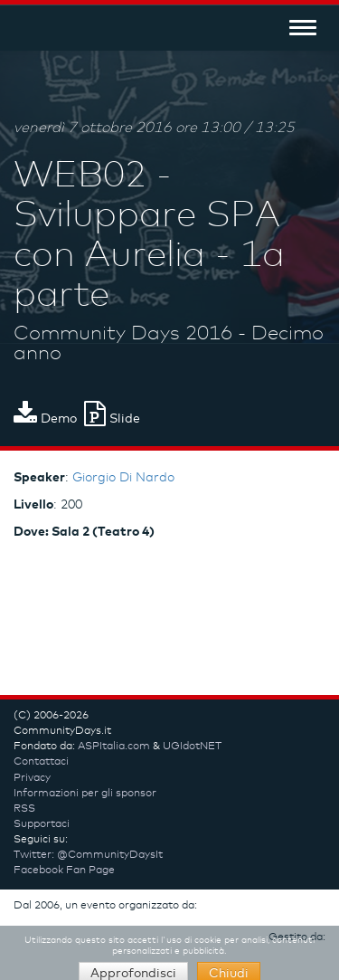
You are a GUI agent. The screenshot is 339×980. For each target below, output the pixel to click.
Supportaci (42, 824)
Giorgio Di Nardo (123, 478)
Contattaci (41, 762)
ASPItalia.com (114, 747)
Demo (45, 419)
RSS (24, 809)
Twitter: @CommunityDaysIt (88, 855)
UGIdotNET (192, 747)
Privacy (32, 778)
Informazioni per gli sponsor (85, 794)
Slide (112, 419)
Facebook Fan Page (64, 871)
